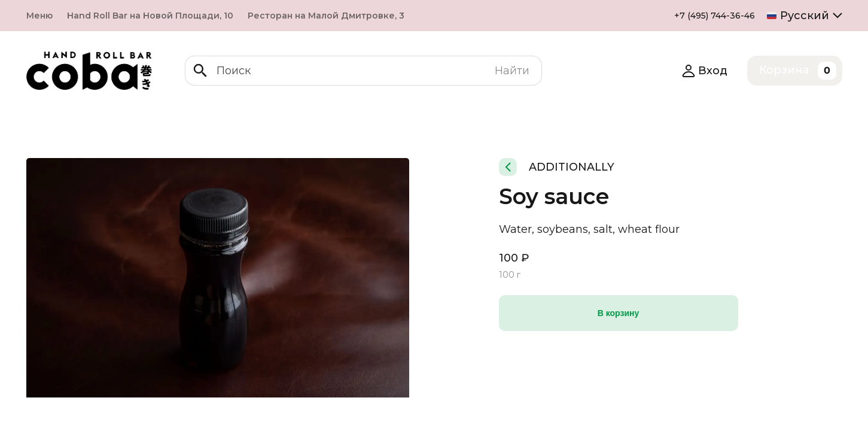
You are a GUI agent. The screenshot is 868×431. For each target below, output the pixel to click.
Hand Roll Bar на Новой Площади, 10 (150, 16)
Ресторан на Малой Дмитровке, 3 (326, 16)
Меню (39, 16)
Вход (704, 71)
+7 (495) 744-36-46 (715, 16)
